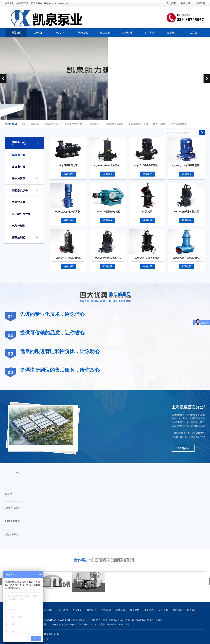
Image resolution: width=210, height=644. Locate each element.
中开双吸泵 (19, 202)
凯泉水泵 (35, 124)
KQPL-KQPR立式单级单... (108, 165)
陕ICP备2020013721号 (118, 624)
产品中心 (19, 143)
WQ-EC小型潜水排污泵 (147, 258)
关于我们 (63, 610)
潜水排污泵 (19, 179)
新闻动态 (92, 610)
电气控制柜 (19, 226)
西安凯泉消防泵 (179, 124)
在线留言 (178, 610)
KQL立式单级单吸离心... (147, 165)
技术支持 (135, 610)
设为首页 (171, 3)
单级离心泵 (19, 155)
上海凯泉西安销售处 (113, 124)
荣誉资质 (120, 610)
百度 (46, 639)
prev (3, 79)
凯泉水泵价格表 (52, 124)
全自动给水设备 (21, 214)
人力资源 (163, 610)
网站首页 (49, 610)
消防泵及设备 (20, 190)
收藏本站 (186, 3)
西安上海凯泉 (160, 124)
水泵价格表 (93, 124)
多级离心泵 (19, 167)
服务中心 (149, 610)
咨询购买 (68, 174)
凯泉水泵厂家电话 (74, 124)
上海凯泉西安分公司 (138, 124)
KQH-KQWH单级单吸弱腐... (187, 165)
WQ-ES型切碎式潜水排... (108, 258)
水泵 (23, 124)
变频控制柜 (19, 238)
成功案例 (106, 610)
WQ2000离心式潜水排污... (187, 258)
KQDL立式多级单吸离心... (68, 212)
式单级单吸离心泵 (68, 165)
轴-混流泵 (147, 212)
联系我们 (200, 3)
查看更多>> (183, 448)
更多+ (19, 473)
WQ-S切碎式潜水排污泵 (187, 212)
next (207, 79)
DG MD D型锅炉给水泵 (108, 212)
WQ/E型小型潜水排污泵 (68, 258)
